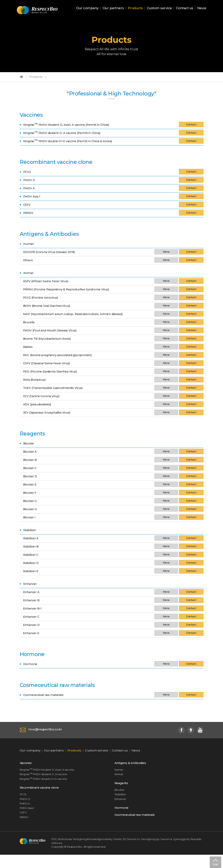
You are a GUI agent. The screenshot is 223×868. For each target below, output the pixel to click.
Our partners (113, 8)
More (165, 257)
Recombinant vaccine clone (42, 797)
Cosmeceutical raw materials (138, 826)
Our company (87, 8)
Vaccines (27, 770)
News (202, 8)
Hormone (122, 818)
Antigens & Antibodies (132, 770)
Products (135, 8)
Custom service (159, 8)
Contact (191, 129)
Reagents (122, 792)
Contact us (185, 8)
